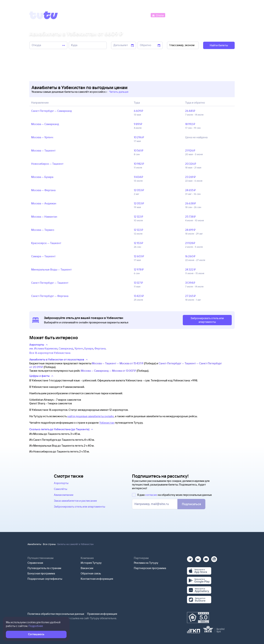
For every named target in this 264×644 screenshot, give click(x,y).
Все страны (49, 544)
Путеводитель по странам (44, 568)
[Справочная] (227, 15)
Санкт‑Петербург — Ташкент (50, 283)
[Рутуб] (214, 558)
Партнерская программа (150, 568)
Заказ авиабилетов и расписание (75, 501)
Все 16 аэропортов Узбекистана (50, 353)
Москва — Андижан (44, 203)
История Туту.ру (91, 563)
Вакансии (87, 568)
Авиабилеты (34, 544)
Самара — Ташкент (43, 256)
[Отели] (158, 15)
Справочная (35, 563)
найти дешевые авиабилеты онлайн (91, 416)
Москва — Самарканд (45, 124)
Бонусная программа (41, 573)
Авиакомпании (64, 495)
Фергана (100, 348)
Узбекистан (107, 423)
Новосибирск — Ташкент (47, 164)
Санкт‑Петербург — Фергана (50, 296)
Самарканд (66, 348)
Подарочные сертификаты (45, 579)
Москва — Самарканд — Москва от (108, 371)
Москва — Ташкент (43, 150)
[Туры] (191, 15)
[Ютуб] (206, 558)
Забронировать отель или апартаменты (79, 507)
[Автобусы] (142, 15)
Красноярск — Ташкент (46, 243)
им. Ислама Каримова (43, 348)
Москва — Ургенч (42, 137)
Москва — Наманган (44, 217)
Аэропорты (61, 483)
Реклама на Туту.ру (146, 563)
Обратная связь (91, 573)
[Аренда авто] (208, 15)
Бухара (89, 348)
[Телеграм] (190, 558)
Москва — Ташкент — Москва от (118, 363)
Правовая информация (102, 614)
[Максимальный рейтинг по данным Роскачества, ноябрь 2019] (198, 618)
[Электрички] (175, 15)
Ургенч (79, 348)
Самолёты (60, 489)
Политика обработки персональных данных (56, 614)
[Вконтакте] (198, 558)
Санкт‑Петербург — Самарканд (52, 111)
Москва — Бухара (42, 177)
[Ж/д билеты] (123, 15)
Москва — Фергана (43, 190)
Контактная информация (97, 579)
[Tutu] (44, 15)
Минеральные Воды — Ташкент (51, 269)
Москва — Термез (43, 230)
